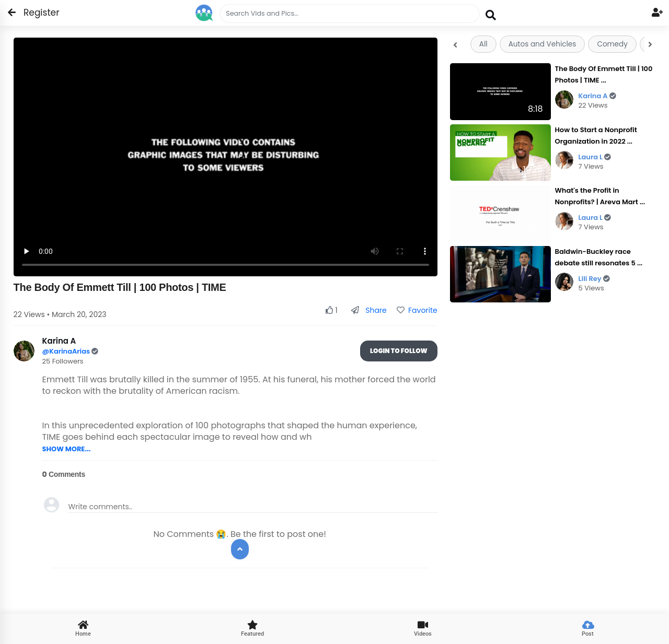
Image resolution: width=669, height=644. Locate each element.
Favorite (417, 310)
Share (369, 310)
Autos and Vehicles (543, 44)
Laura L (595, 157)
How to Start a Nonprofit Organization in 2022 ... (596, 136)
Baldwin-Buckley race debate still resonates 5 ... (599, 257)
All (483, 44)
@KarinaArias (67, 351)
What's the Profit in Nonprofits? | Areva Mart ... (600, 196)
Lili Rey (594, 279)
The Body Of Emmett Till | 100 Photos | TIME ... (604, 74)
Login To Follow (399, 351)
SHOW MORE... (67, 449)
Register (35, 13)
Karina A (597, 96)
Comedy (612, 44)
